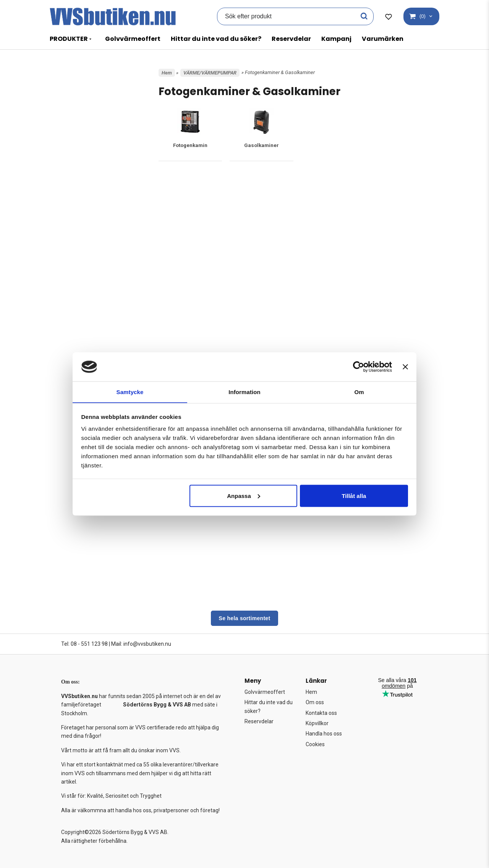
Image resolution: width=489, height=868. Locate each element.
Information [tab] (244, 392)
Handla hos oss (324, 734)
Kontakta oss (321, 713)
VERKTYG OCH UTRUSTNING (93, 264)
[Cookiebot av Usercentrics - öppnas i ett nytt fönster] (359, 367)
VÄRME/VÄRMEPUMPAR (89, 290)
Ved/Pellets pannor (88, 518)
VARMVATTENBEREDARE (90, 251)
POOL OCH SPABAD (84, 225)
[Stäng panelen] (405, 367)
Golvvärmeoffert (133, 39)
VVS (68, 277)
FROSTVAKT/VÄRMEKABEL (92, 186)
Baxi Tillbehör (79, 309)
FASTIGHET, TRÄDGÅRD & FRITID (97, 172)
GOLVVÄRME (77, 212)
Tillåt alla (354, 496)
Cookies (315, 744)
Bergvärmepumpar (87, 318)
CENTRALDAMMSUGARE (89, 146)
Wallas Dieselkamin (86, 560)
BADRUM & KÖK (80, 120)
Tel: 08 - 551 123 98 (84, 644)
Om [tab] (359, 392)
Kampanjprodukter (80, 81)
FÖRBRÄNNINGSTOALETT (90, 199)
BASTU (71, 133)
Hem (167, 73)
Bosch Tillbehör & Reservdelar (97, 327)
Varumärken (383, 39)
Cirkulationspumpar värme (95, 345)
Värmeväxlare (79, 552)
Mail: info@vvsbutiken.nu (141, 644)
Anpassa (244, 496)
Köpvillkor (317, 723)
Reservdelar (291, 39)
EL (66, 159)
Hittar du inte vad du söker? (216, 39)
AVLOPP (72, 107)
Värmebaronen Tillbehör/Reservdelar (88, 539)
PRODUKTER (69, 39)
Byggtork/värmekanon (88, 336)
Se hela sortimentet (245, 618)
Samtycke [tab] (130, 392)
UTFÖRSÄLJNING (79, 238)
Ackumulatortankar (87, 300)
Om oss (315, 702)
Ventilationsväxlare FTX (89, 527)
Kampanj (336, 39)
